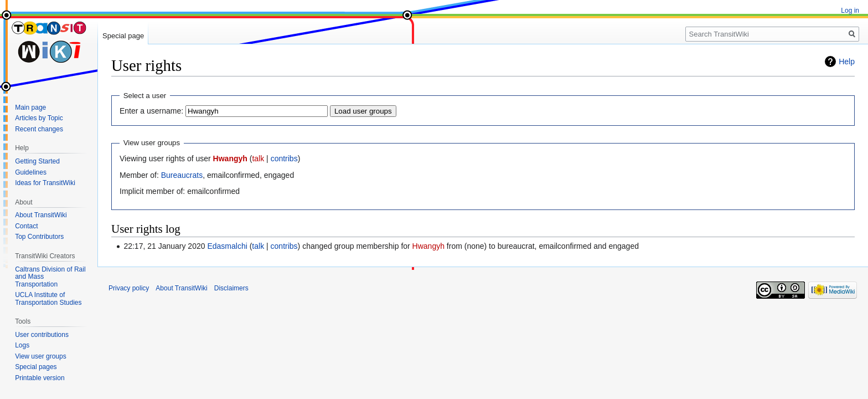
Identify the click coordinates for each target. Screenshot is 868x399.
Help (847, 62)
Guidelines (31, 172)
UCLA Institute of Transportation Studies (48, 299)
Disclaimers (231, 288)
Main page (30, 108)
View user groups (41, 356)
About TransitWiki (41, 215)
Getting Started (37, 161)
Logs (22, 345)
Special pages (36, 367)
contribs (284, 158)
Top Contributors (39, 237)
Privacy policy (129, 288)
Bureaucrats (182, 175)
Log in (850, 11)
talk (258, 158)
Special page (123, 36)
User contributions (42, 335)
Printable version (40, 378)
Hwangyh (230, 158)
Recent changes (39, 129)
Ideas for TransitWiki (45, 183)
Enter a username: (151, 111)
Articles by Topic (39, 118)
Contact (26, 226)
